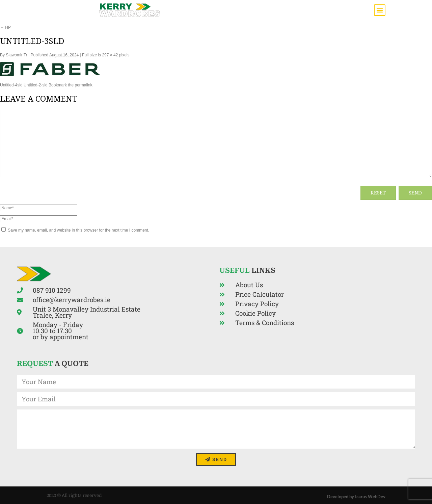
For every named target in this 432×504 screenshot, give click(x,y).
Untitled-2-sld (36, 85)
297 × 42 (110, 55)
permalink (83, 85)
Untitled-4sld (11, 85)
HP (5, 27)
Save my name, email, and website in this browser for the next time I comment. (78, 230)
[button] (380, 10)
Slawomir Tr (16, 55)
